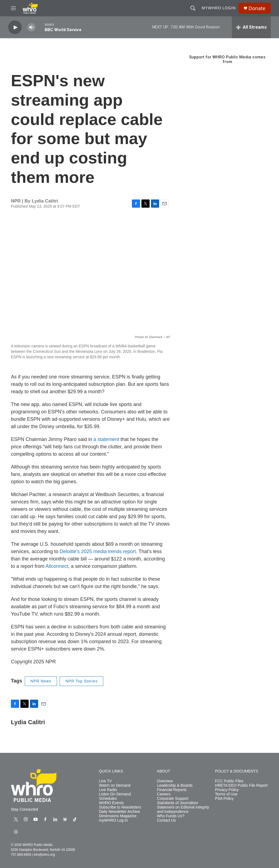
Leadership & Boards (175, 785)
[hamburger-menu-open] (13, 8)
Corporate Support (173, 799)
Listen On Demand (115, 794)
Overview (165, 781)
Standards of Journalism (178, 803)
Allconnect (57, 566)
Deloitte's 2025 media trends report (98, 551)
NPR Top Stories (81, 681)
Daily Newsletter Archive (119, 812)
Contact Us (166, 820)
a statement (106, 439)
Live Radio (108, 790)
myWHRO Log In (113, 820)
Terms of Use (226, 794)
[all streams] (251, 27)
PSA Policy (224, 799)
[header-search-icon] (193, 8)
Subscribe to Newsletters (120, 807)
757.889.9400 (21, 855)
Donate (257, 8)
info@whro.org (44, 855)
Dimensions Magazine (118, 816)
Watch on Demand (115, 785)
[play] (15, 27)
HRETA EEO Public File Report (241, 785)
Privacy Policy (227, 790)
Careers (164, 794)
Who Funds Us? (171, 816)
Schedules (108, 799)
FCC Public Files (229, 781)
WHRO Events (111, 803)
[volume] (31, 27)
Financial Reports (172, 790)
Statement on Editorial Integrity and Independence (183, 809)
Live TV (105, 781)
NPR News (41, 681)
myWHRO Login (219, 8)
